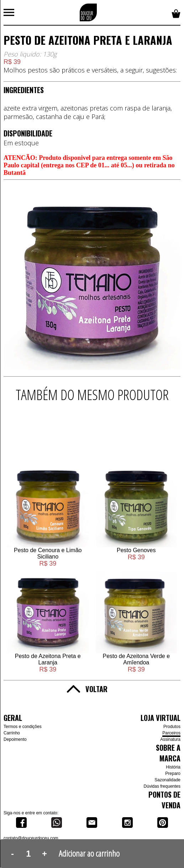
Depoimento (15, 739)
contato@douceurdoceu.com (31, 838)
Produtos (172, 727)
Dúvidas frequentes (162, 786)
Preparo (173, 773)
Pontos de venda (164, 800)
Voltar (96, 689)
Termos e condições (23, 727)
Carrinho (12, 733)
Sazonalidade (167, 780)
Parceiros (171, 733)
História (173, 767)
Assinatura (170, 739)
